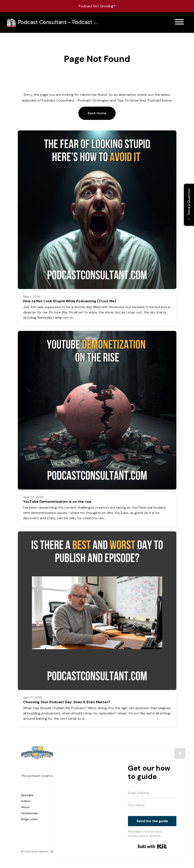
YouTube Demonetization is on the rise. (58, 502)
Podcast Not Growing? (97, 6)
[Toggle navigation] (179, 23)
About (25, 807)
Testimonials (30, 813)
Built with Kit (152, 846)
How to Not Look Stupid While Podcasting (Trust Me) (70, 301)
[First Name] (152, 805)
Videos (26, 801)
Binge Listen (30, 819)
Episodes (27, 795)
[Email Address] (152, 793)
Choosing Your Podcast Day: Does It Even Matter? (67, 702)
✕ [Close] (180, 753)
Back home (97, 113)
